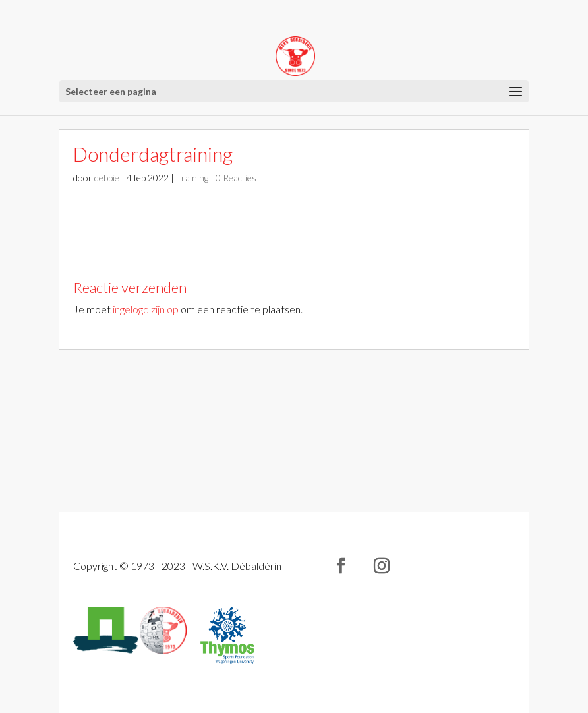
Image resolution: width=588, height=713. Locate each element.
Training (192, 178)
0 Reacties (236, 178)
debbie (107, 178)
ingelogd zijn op (146, 309)
